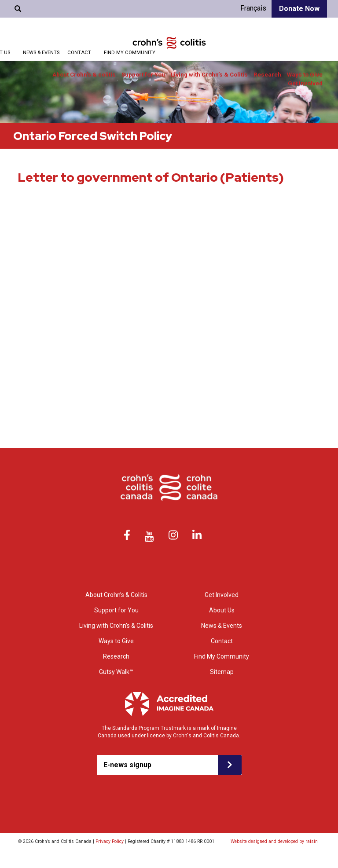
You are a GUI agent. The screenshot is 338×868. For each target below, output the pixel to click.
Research (267, 75)
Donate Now (299, 9)
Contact (79, 53)
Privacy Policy (110, 841)
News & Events (41, 53)
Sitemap (222, 672)
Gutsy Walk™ (116, 672)
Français (253, 8)
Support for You (143, 75)
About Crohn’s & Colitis (116, 595)
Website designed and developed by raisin (274, 841)
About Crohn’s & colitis (84, 75)
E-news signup (127, 765)
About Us (222, 610)
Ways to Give (305, 75)
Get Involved (305, 83)
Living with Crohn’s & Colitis (209, 75)
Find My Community (130, 53)
